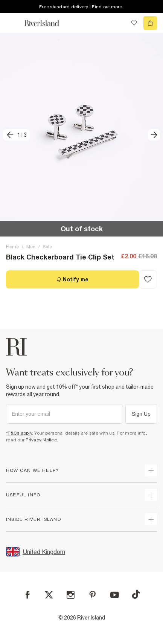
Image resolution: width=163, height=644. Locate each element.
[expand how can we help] (151, 470)
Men (31, 247)
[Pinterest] (92, 595)
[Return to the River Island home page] (47, 23)
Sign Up (141, 414)
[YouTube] (115, 595)
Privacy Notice (41, 440)
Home (12, 247)
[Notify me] (72, 279)
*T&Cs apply (19, 433)
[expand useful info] (151, 495)
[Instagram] (71, 595)
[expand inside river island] (151, 519)
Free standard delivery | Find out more (81, 7)
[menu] (13, 23)
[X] (49, 595)
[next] (154, 135)
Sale (47, 247)
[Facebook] (28, 595)
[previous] (16, 135)
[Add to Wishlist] (148, 279)
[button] (81, 135)
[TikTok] (136, 594)
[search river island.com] (119, 23)
